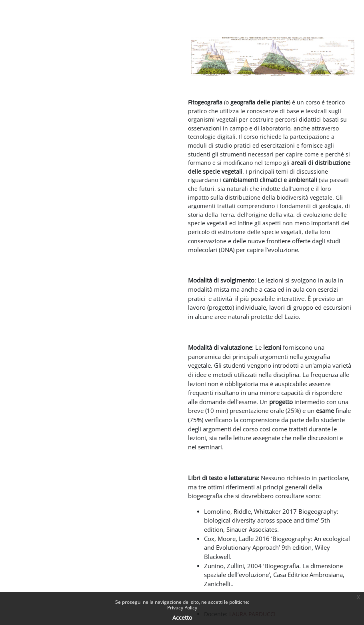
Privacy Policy (182, 608)
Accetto (182, 618)
